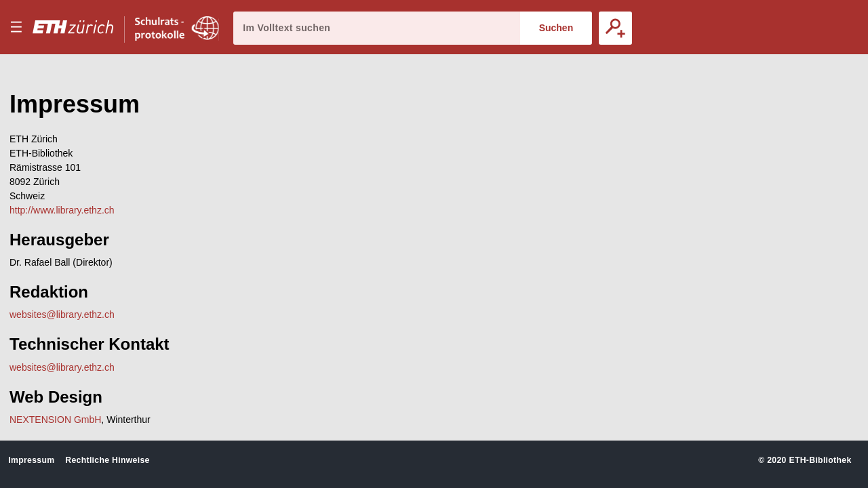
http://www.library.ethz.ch (62, 210)
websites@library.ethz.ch (62, 314)
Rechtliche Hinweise (107, 460)
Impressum (31, 460)
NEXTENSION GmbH (55, 420)
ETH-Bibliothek (820, 460)
